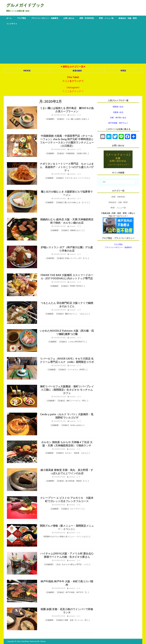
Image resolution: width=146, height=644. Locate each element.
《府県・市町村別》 (118, 197)
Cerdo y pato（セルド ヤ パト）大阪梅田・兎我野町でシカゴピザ (67, 416)
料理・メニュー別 (106, 18)
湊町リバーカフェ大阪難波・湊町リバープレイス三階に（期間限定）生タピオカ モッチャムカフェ (67, 390)
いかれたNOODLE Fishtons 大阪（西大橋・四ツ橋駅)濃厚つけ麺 (67, 332)
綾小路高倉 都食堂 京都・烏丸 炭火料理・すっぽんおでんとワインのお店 (67, 472)
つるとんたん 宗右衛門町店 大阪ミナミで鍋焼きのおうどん (67, 305)
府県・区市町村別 (87, 18)
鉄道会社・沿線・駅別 (128, 18)
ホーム (9, 18)
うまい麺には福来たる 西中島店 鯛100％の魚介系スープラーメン (67, 110)
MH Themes (41, 641)
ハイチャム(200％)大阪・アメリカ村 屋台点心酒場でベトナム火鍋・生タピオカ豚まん (67, 555)
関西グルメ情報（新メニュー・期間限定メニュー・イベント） (67, 527)
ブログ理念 (21, 18)
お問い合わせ (69, 18)
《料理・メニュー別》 (118, 208)
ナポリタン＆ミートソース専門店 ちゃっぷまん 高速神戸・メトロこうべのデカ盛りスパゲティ (67, 167)
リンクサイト (12, 24)
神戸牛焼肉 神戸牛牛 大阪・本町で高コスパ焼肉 (67, 583)
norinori (72, 115)
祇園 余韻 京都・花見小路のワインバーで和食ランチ (67, 611)
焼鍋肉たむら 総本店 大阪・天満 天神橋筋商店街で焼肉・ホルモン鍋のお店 (67, 221)
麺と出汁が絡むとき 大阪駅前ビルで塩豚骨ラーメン (67, 193)
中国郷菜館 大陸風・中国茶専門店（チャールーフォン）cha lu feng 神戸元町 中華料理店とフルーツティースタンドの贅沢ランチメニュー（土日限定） (67, 141)
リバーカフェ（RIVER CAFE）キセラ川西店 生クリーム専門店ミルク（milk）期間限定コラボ (67, 360)
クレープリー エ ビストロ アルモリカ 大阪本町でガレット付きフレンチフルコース (67, 500)
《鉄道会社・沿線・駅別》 (118, 202)
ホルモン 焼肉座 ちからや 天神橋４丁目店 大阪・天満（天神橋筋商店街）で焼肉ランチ (67, 444)
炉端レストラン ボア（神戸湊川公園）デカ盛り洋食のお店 (67, 249)
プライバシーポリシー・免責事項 (45, 18)
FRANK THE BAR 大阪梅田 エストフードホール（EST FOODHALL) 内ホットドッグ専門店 (67, 277)
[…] (88, 119)
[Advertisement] (73, 46)
